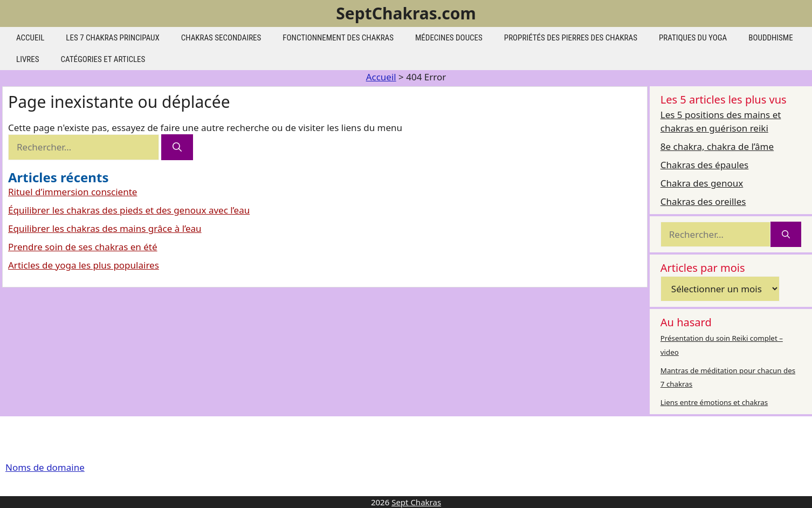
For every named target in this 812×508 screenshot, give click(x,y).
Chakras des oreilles (703, 201)
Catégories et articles (103, 59)
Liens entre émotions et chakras (714, 402)
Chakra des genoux (702, 183)
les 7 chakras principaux (112, 38)
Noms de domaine (45, 467)
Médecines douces (449, 38)
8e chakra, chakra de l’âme (717, 146)
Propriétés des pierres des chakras (571, 38)
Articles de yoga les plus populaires (84, 265)
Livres (28, 59)
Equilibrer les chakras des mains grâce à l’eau (105, 228)
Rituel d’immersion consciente (73, 192)
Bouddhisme (770, 38)
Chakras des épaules (704, 165)
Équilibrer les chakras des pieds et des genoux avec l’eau (129, 210)
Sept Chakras (416, 502)
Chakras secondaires (221, 38)
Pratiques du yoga (693, 38)
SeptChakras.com (406, 13)
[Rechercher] (177, 147)
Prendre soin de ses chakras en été (83, 247)
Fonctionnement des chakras (338, 38)
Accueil (30, 38)
